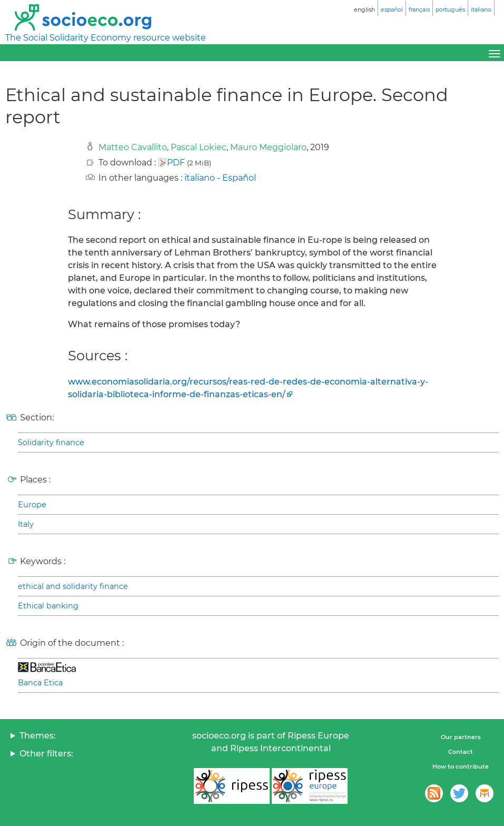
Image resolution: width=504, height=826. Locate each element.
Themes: (38, 736)
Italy (26, 524)
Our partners (461, 737)
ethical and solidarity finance (73, 586)
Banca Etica (40, 683)
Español (239, 178)
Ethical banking (48, 606)
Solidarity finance (51, 442)
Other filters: (46, 754)
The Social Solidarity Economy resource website (106, 38)
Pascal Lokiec (199, 147)
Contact (461, 752)
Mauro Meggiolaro (268, 147)
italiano (200, 178)
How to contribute (461, 766)
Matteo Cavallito (133, 147)
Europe (32, 505)
